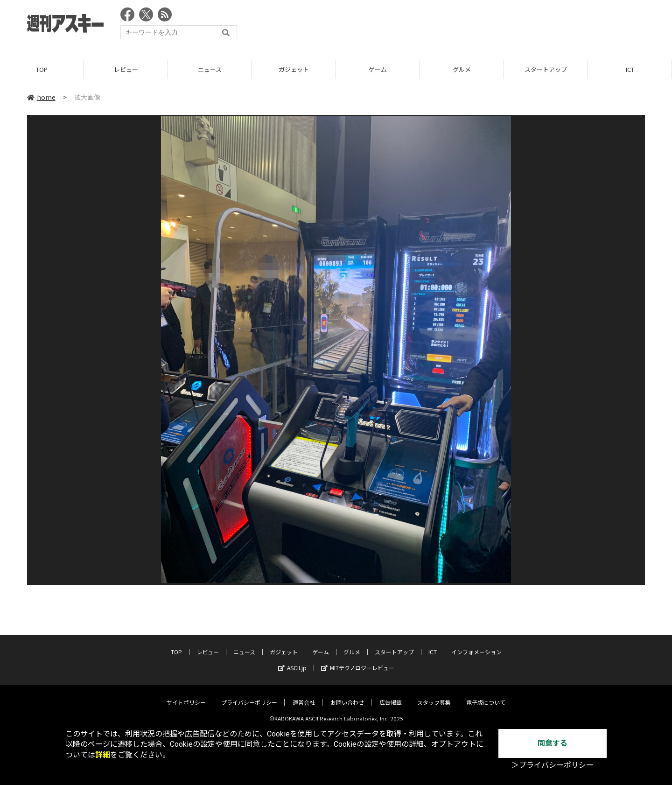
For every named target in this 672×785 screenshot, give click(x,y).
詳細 (103, 755)
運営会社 (304, 695)
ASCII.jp (292, 661)
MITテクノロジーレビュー (358, 661)
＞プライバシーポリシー (553, 765)
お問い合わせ (347, 695)
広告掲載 (391, 695)
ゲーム (378, 70)
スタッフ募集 (434, 695)
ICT (630, 70)
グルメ (462, 70)
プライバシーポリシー (249, 695)
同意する (553, 743)
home (41, 98)
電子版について (486, 695)
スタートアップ (546, 70)
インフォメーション (476, 645)
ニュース (210, 70)
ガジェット (294, 70)
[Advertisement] (475, 26)
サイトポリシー (186, 695)
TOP (42, 70)
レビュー (126, 70)
